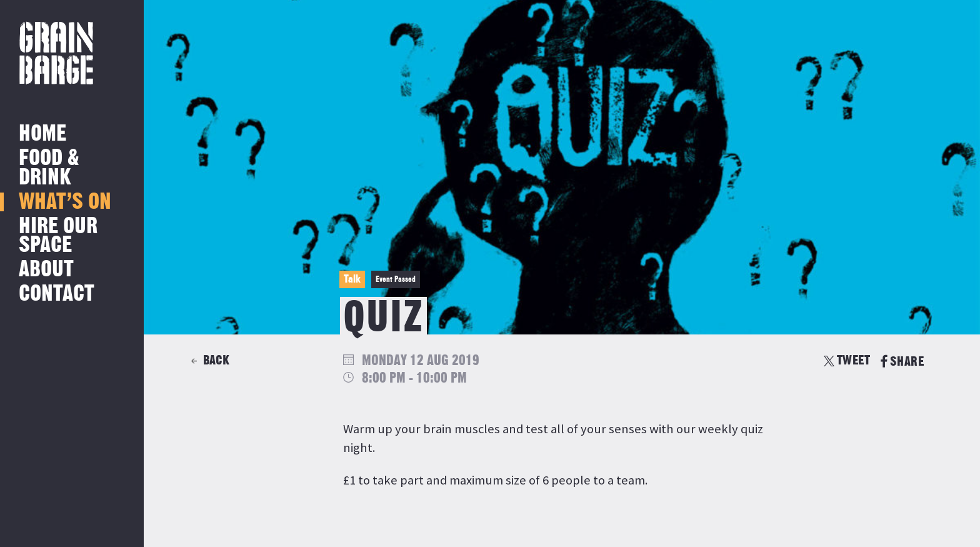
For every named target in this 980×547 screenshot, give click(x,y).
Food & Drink (49, 168)
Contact (57, 294)
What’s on (65, 202)
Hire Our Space (58, 236)
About (46, 270)
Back (216, 360)
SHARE (902, 362)
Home (42, 134)
